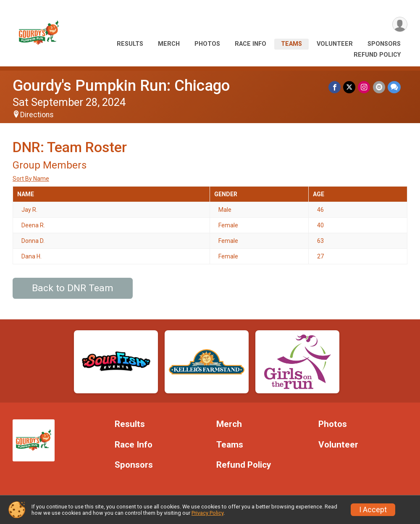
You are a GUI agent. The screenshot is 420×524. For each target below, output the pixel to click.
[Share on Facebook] (335, 87)
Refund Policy (377, 55)
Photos (207, 44)
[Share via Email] (379, 87)
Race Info (251, 44)
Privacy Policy (207, 513)
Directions (37, 115)
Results (130, 44)
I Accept (373, 510)
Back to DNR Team (73, 288)
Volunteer (335, 44)
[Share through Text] (394, 87)
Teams (291, 44)
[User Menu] (400, 25)
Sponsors (384, 44)
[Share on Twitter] (350, 87)
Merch (169, 44)
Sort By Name (31, 179)
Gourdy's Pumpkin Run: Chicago (121, 86)
